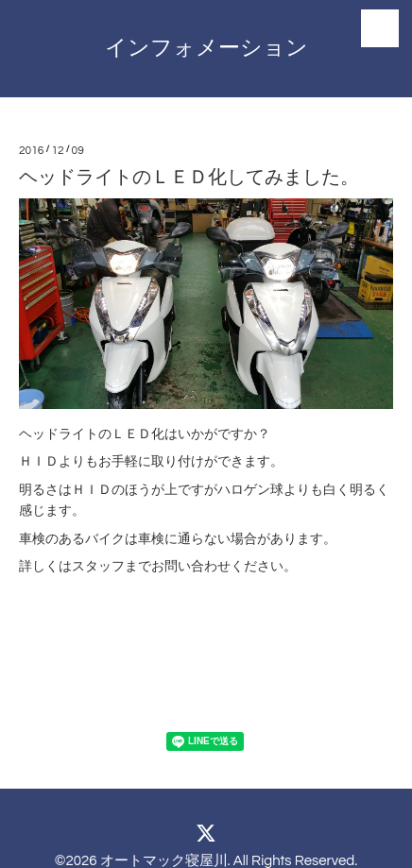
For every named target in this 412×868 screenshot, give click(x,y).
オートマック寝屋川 (164, 861)
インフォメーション (206, 48)
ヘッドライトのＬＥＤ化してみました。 (189, 178)
